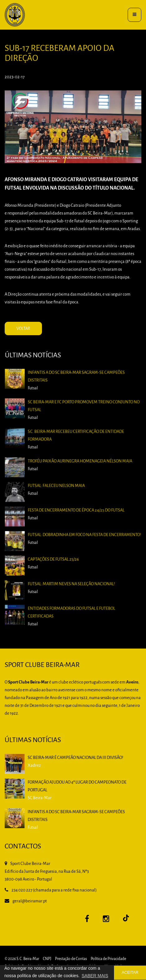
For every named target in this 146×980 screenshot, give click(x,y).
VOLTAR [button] (23, 329)
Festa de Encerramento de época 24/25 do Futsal (76, 516)
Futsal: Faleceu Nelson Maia (58, 493)
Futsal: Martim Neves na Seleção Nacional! (72, 583)
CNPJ (47, 959)
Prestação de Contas (71, 959)
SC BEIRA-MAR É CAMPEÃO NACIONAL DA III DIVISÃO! (75, 758)
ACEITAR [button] (130, 973)
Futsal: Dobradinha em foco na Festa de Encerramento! (84, 538)
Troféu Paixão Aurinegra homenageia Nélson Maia (80, 471)
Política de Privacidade (108, 959)
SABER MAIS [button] (95, 976)
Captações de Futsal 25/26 (55, 560)
